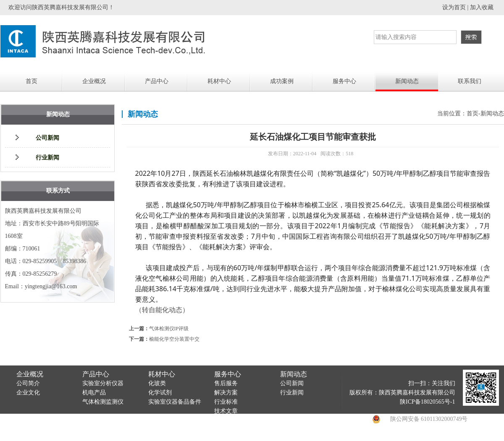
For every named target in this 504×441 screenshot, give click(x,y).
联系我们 (470, 81)
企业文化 (28, 393)
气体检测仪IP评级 (169, 329)
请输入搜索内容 (396, 37)
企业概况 (94, 81)
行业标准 (226, 402)
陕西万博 (391, 436)
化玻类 (157, 383)
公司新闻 (47, 138)
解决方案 (226, 393)
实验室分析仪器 (103, 383)
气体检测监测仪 (103, 402)
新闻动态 (407, 81)
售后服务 (226, 383)
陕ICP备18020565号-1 (427, 402)
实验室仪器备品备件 (175, 402)
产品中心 (157, 81)
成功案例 (282, 81)
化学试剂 (160, 393)
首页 (31, 81)
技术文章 (226, 411)
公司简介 (28, 383)
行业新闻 (47, 158)
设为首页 (454, 7)
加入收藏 (482, 7)
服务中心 (344, 81)
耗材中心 (219, 81)
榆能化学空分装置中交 (174, 339)
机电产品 (94, 393)
